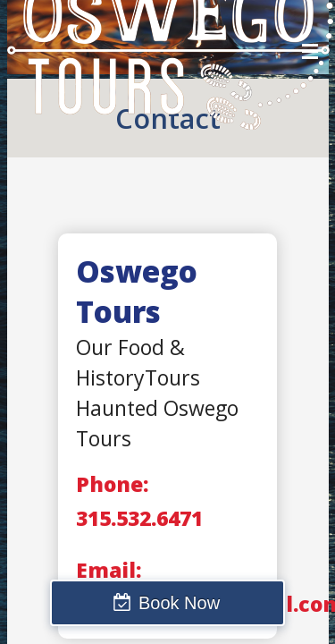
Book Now (179, 603)
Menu (310, 51)
